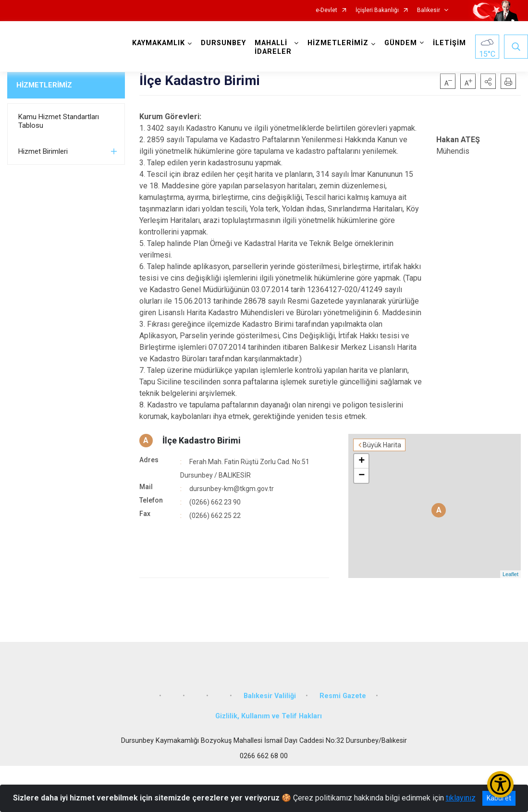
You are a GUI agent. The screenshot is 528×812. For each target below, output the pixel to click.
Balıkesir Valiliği (270, 696)
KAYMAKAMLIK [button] (159, 43)
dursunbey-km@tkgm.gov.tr (232, 489)
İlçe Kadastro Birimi (202, 440)
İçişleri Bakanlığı (377, 10)
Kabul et (499, 798)
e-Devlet (326, 10)
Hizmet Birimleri (43, 151)
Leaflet (510, 574)
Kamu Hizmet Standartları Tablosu (59, 121)
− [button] (362, 476)
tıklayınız (461, 798)
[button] (488, 81)
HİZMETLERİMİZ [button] (338, 43)
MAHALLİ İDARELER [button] (273, 47)
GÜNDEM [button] (401, 43)
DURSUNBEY (223, 43)
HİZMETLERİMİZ (44, 85)
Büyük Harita (382, 445)
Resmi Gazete (343, 696)
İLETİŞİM (449, 43)
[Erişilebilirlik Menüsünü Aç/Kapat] (500, 784)
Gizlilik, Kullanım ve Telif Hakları (269, 716)
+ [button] (362, 461)
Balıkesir (429, 10)
